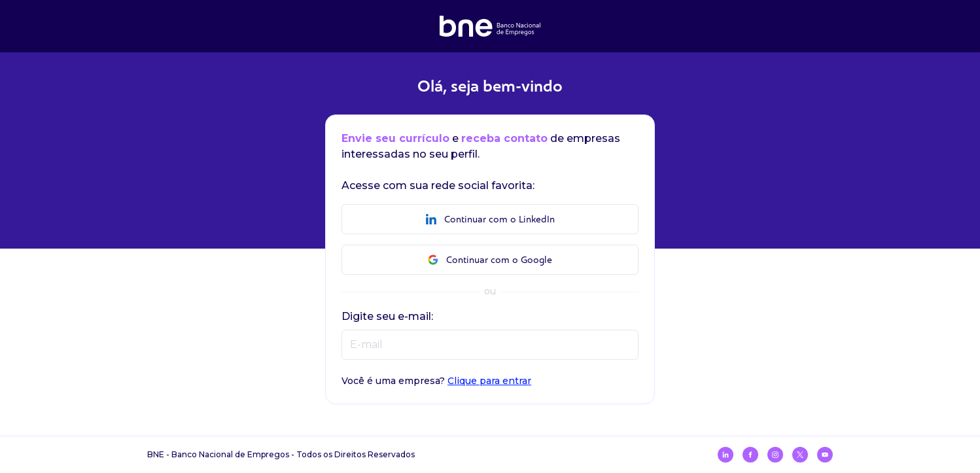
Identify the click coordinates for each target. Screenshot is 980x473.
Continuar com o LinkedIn (490, 219)
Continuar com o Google (490, 260)
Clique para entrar (489, 381)
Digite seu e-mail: (387, 316)
